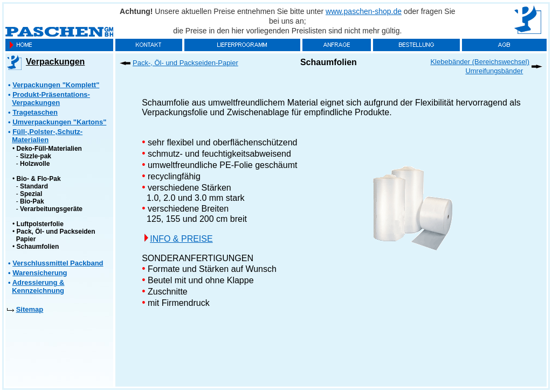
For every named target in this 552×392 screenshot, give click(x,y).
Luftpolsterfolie (40, 224)
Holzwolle (35, 164)
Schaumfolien (38, 247)
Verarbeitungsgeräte (51, 209)
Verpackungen (55, 62)
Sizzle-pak (36, 156)
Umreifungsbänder (494, 71)
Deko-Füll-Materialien (49, 149)
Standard (34, 186)
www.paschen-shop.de (364, 11)
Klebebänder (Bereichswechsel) (480, 62)
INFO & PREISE (181, 239)
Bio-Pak (32, 201)
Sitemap (30, 309)
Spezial (31, 194)
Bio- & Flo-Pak (39, 179)
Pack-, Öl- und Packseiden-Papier (185, 63)
